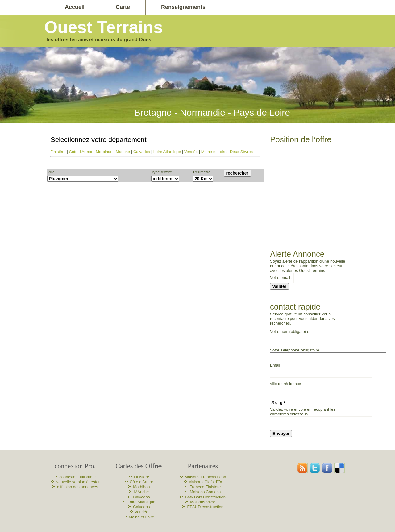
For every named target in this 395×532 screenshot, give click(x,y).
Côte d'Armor (81, 152)
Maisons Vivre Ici (205, 502)
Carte (123, 7)
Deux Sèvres (241, 152)
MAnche (141, 492)
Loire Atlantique (167, 152)
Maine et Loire (214, 152)
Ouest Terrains (103, 27)
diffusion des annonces (78, 487)
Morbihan (104, 152)
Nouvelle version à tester (78, 482)
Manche (123, 152)
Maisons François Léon (205, 477)
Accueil (75, 7)
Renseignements (183, 7)
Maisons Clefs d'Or (205, 482)
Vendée (191, 152)
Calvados (142, 152)
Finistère (58, 152)
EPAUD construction (205, 507)
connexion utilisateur (78, 477)
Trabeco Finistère (205, 487)
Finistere (141, 477)
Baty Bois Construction (205, 497)
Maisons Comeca (205, 492)
